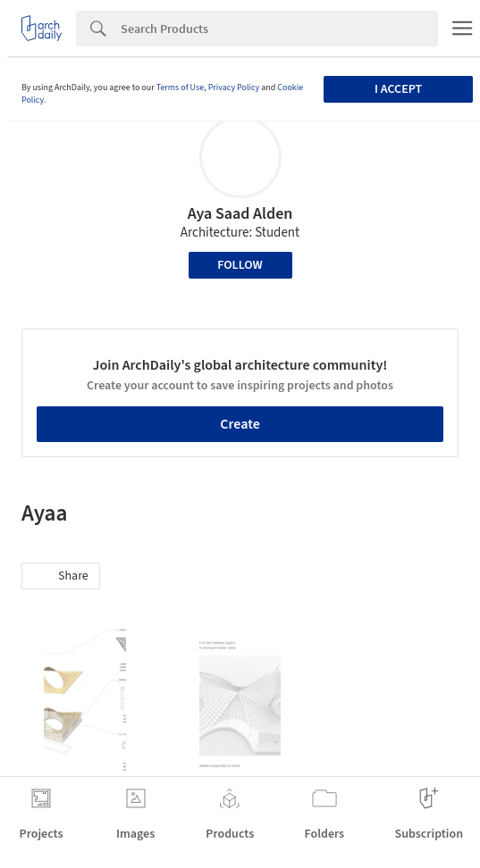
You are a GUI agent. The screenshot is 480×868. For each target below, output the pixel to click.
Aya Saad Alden (240, 214)
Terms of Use (181, 88)
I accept (398, 89)
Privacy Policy (234, 88)
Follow (240, 265)
